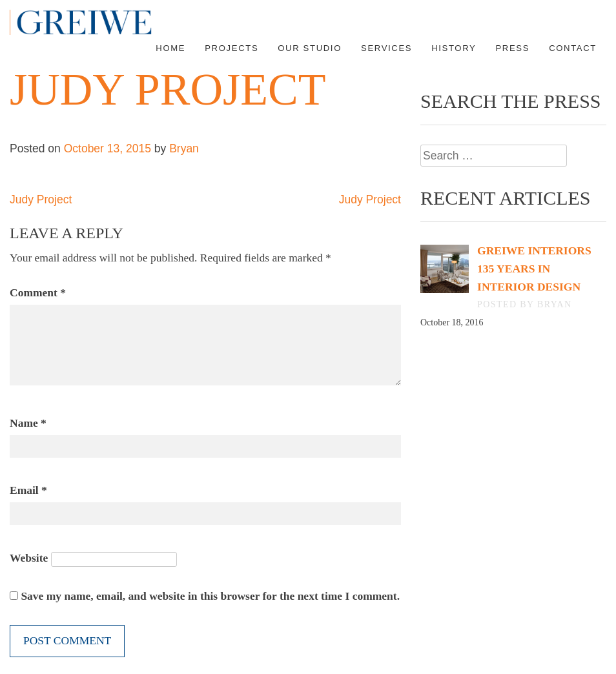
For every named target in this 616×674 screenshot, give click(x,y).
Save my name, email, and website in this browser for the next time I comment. (210, 596)
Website (29, 558)
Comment (38, 292)
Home (170, 48)
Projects (231, 48)
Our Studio (310, 48)
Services (386, 48)
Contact (573, 48)
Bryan (184, 148)
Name (28, 423)
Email (28, 490)
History (454, 48)
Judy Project (41, 199)
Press (512, 48)
